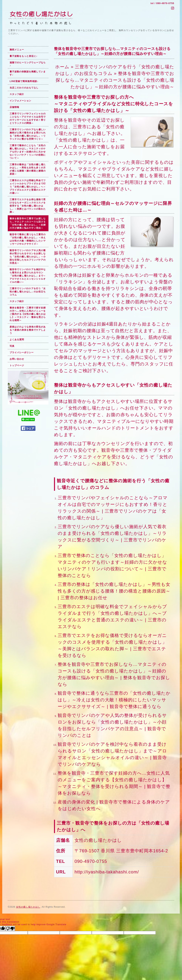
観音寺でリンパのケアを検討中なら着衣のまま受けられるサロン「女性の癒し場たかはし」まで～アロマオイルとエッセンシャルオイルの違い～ (28, 276)
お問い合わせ (17, 359)
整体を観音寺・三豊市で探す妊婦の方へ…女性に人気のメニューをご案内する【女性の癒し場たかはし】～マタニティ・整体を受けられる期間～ (28, 314)
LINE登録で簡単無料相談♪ (24, 81)
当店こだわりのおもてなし (24, 88)
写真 (12, 346)
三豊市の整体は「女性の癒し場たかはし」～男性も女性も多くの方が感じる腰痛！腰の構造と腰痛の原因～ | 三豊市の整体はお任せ (114, 591)
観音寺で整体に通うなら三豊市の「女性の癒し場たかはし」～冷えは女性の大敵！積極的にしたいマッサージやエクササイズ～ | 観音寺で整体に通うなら (114, 700)
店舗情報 (14, 107)
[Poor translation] (10, 928)
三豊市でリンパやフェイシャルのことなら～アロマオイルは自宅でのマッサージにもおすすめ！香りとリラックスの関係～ (28, 118)
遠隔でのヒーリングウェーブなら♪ (28, 64)
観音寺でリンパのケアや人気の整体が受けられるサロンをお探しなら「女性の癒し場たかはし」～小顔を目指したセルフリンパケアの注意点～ (28, 257)
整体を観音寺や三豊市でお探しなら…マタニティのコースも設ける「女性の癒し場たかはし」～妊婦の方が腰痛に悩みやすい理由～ (28, 223)
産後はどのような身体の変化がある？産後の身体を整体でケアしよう (28, 330)
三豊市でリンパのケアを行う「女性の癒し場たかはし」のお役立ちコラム (28, 292)
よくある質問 (17, 340)
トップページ (17, 365)
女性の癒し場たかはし (28, 907)
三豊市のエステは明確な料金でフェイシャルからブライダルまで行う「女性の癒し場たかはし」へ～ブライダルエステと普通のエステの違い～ (28, 187)
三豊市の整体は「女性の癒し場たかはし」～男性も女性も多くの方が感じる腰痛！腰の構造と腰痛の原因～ (28, 169)
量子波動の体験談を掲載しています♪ (28, 73)
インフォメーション (20, 101)
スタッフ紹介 (17, 94)
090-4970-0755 (165, 3)
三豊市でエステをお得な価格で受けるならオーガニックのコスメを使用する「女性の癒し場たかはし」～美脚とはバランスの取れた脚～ (28, 206)
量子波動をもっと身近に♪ (23, 56)
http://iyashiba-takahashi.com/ (107, 872)
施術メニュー (17, 50)
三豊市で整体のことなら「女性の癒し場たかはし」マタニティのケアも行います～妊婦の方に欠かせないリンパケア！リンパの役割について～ (28, 152)
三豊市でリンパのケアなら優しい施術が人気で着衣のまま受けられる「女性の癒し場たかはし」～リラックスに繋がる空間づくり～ (28, 134)
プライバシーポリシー (22, 353)
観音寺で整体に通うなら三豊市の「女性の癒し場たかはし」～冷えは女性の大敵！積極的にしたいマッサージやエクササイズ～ (28, 239)
